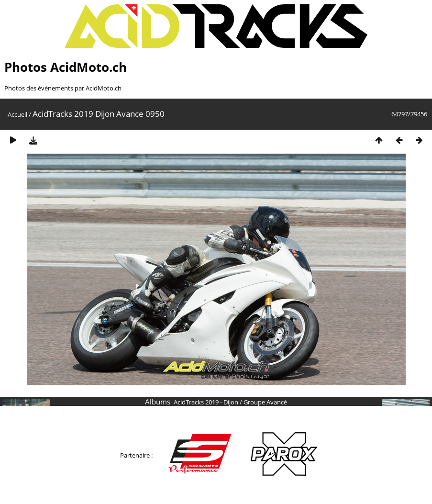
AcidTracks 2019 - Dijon (206, 402)
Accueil (17, 114)
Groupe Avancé (265, 402)
